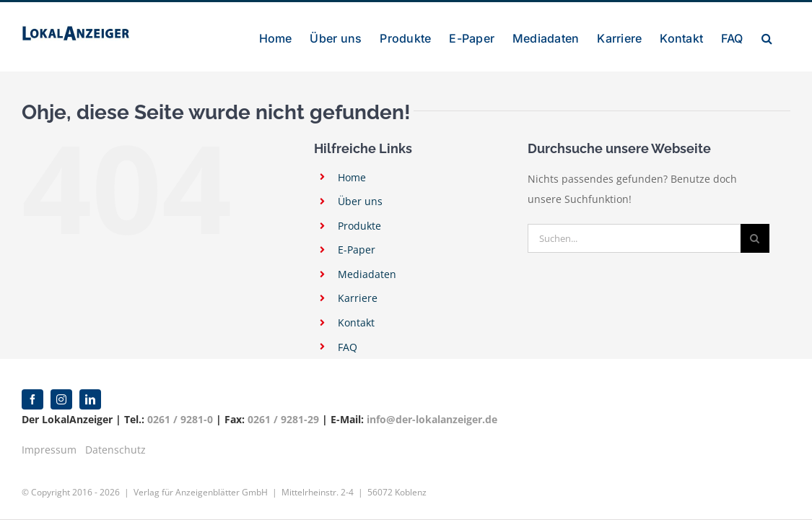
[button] (785, 37)
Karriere (358, 298)
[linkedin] (90, 399)
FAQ (348, 347)
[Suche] (755, 238)
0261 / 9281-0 (180, 419)
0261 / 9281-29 (283, 419)
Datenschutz (115, 450)
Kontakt (356, 322)
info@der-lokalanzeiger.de (432, 419)
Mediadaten (367, 274)
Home (352, 177)
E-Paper (357, 250)
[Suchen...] (634, 238)
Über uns (360, 201)
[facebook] (32, 399)
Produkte (359, 226)
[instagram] (61, 399)
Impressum (49, 450)
